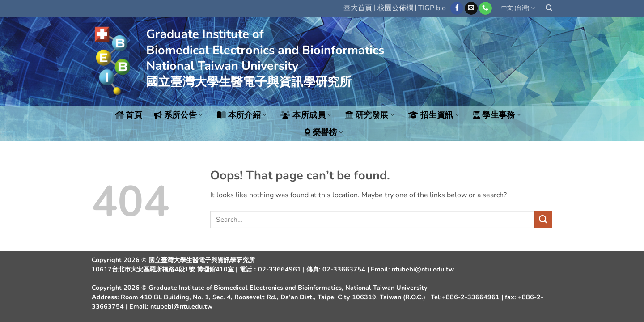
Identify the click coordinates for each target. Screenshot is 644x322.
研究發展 (370, 115)
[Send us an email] (471, 8)
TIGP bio (432, 8)
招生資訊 (434, 115)
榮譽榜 (324, 132)
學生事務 (497, 115)
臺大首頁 (358, 8)
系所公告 (178, 115)
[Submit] (543, 219)
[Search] (549, 8)
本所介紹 (242, 115)
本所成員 (306, 115)
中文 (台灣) (518, 8)
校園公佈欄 (395, 8)
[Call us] (485, 8)
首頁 (129, 115)
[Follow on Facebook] (457, 8)
